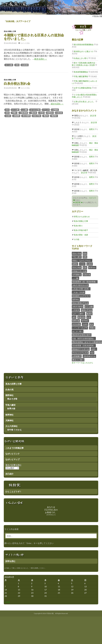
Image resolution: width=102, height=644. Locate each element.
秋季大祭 (76, 321)
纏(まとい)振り (78, 360)
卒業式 (14, 113)
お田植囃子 (77, 356)
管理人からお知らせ (82, 217)
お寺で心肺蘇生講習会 (83, 88)
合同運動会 (77, 275)
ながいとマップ (13, 459)
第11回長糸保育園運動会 (84, 45)
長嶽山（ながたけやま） (82, 260)
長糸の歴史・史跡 (81, 235)
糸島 (85, 257)
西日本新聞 (26, 116)
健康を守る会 (87, 310)
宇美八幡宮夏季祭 (81, 76)
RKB (7, 110)
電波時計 (54, 116)
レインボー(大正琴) (80, 328)
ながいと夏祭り (78, 314)
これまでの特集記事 (15, 448)
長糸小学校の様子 (81, 230)
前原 (89, 317)
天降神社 (9, 420)
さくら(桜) (9, 65)
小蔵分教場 (23, 113)
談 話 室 (93, 116)
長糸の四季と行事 (14, 384)
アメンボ (46, 110)
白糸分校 (25, 65)
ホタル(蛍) (76, 324)
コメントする (25, 43)
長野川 (92, 129)
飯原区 (89, 314)
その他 (76, 239)
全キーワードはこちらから (82, 363)
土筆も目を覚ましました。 (84, 102)
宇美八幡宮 (77, 257)
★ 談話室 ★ (78, 202)
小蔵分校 (33, 113)
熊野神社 (76, 299)
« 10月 (7, 602)
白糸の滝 (87, 275)
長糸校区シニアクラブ (81, 296)
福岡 (74, 317)
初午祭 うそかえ (14, 430)
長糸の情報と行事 (10, 31)
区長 (17, 65)
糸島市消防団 (78, 307)
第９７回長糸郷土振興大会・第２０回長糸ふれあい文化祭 (84, 64)
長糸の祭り (78, 226)
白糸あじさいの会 (79, 271)
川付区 (42, 113)
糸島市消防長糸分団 (80, 285)
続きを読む (41, 59)
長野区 (75, 264)
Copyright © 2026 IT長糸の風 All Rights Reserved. (51, 613)
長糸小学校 (37, 116)
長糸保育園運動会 (81, 72)
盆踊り (94, 349)
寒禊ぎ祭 (81, 317)
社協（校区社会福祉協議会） (84, 338)
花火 (92, 324)
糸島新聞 (16, 116)
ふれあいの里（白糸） (81, 289)
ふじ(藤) (25, 110)
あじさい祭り (78, 331)
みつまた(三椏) (35, 110)
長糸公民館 (77, 268)
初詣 (92, 353)
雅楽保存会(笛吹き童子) (82, 335)
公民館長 (55, 110)
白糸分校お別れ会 (17, 83)
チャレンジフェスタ (80, 353)
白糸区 (8, 116)
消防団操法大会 (89, 356)
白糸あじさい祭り (81, 58)
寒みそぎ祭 (12, 399)
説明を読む (10, 561)
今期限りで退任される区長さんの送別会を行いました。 (34, 37)
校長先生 (50, 113)
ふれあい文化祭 (78, 292)
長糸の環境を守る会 (80, 303)
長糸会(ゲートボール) (81, 349)
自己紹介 (9, 474)
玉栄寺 (85, 324)
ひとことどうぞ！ (14, 491)
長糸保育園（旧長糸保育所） (84, 346)
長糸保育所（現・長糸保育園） (85, 282)
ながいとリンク (13, 454)
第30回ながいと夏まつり (84, 51)
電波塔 (46, 116)
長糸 (85, 253)
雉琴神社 (85, 321)
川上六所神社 (12, 426)
